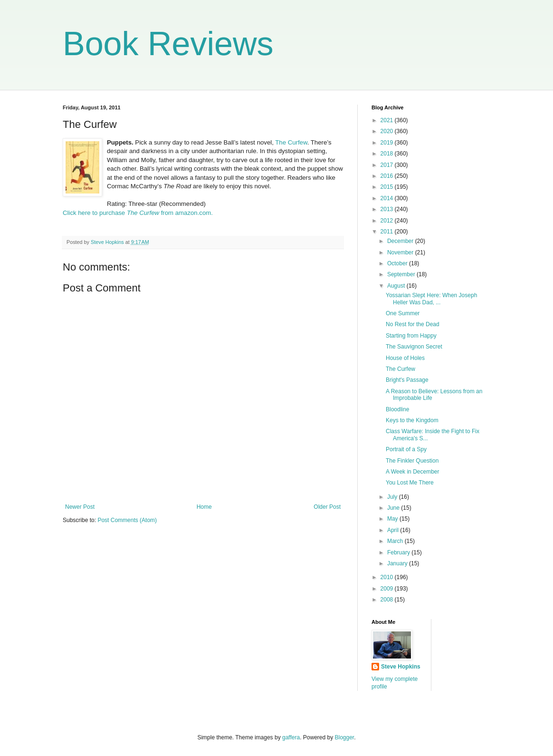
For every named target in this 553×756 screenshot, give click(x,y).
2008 (388, 600)
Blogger (345, 737)
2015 (388, 187)
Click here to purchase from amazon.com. (138, 213)
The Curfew (291, 142)
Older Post (327, 507)
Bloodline (397, 409)
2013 (388, 209)
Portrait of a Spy (406, 449)
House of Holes (405, 358)
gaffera (291, 737)
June (394, 508)
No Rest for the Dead (413, 324)
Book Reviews (168, 44)
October (398, 263)
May (393, 519)
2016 (388, 176)
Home (204, 507)
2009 (388, 589)
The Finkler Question (412, 461)
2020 (388, 131)
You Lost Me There (410, 483)
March (396, 541)
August (397, 286)
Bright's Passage (407, 380)
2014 (388, 198)
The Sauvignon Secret (414, 347)
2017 (388, 165)
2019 (388, 143)
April (394, 530)
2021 (388, 120)
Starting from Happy (411, 336)
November (401, 252)
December (401, 241)
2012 (388, 221)
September (402, 274)
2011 (388, 232)
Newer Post (80, 507)
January (398, 563)
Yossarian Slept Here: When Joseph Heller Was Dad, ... (431, 299)
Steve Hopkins (401, 667)
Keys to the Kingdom (412, 420)
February (399, 552)
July (393, 497)
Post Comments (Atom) (127, 520)
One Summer (403, 313)
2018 (388, 154)
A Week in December (413, 472)
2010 (388, 577)
